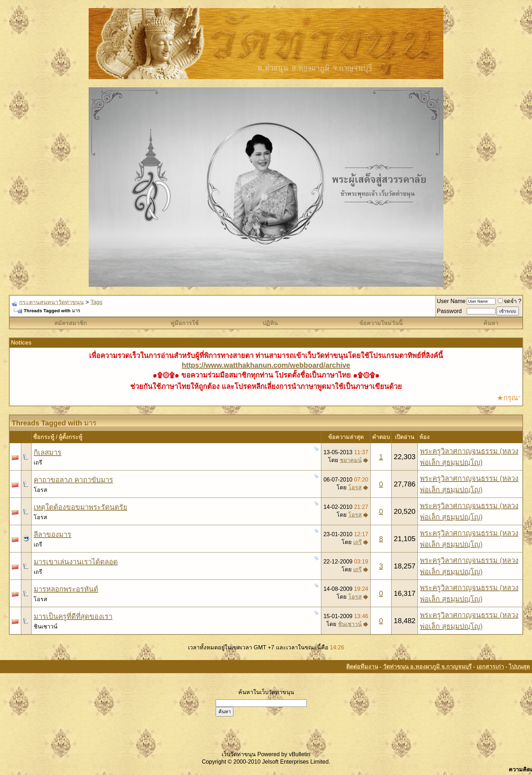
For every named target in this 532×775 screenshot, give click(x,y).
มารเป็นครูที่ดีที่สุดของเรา (73, 616)
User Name (451, 301)
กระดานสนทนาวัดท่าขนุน (51, 302)
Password (449, 311)
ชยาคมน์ (351, 460)
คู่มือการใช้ (185, 323)
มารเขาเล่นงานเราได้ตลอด (76, 562)
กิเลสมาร (48, 452)
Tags (96, 302)
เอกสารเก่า (490, 667)
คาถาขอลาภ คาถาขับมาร (73, 480)
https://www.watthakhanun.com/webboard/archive (266, 365)
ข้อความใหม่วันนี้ (381, 323)
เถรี (38, 463)
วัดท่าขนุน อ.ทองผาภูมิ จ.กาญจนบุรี (427, 667)
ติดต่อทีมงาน (362, 667)
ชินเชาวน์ (46, 626)
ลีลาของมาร (52, 534)
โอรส (40, 490)
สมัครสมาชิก (71, 323)
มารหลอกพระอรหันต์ (66, 589)
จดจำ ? (510, 301)
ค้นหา (491, 323)
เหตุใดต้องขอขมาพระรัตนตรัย (81, 507)
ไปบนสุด (519, 667)
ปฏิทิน (270, 323)
